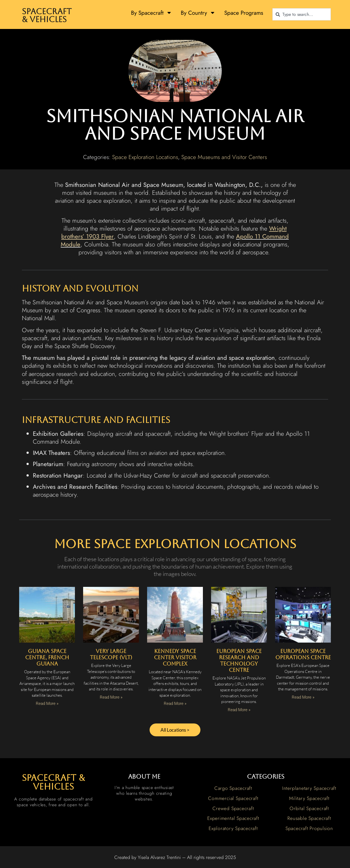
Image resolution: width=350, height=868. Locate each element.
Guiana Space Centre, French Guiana (47, 657)
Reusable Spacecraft (309, 819)
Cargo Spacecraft (233, 789)
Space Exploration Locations (145, 157)
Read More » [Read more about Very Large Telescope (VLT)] (111, 697)
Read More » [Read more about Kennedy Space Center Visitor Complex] (175, 704)
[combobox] (302, 14)
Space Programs (244, 13)
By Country (198, 13)
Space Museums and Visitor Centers (224, 157)
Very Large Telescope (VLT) (111, 654)
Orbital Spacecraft (309, 809)
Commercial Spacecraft (233, 799)
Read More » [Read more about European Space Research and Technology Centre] (239, 710)
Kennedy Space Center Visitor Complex (175, 657)
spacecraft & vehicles (53, 783)
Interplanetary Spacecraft (309, 789)
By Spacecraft (151, 13)
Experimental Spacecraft (233, 819)
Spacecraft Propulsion (309, 829)
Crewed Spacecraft (233, 809)
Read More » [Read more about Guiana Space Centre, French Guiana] (47, 704)
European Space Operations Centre (303, 654)
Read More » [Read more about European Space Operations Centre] (303, 697)
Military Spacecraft (309, 799)
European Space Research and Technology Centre (239, 660)
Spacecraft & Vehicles (47, 15)
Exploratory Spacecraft (233, 829)
